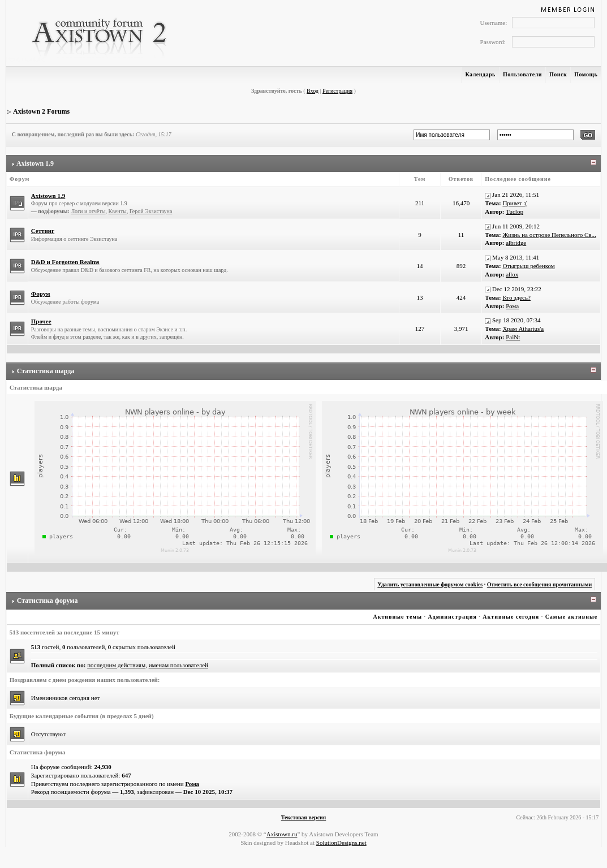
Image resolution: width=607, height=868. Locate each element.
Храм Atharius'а (523, 329)
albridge (516, 243)
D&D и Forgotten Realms (65, 262)
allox (512, 274)
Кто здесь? (516, 297)
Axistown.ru (282, 834)
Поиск (558, 74)
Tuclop (515, 211)
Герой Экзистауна (151, 211)
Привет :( (515, 203)
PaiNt (513, 337)
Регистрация (337, 91)
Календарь (480, 74)
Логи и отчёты (88, 211)
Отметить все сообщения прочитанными (540, 584)
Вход (313, 91)
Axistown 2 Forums (41, 111)
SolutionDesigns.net (341, 843)
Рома (512, 306)
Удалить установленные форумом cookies (430, 584)
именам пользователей (178, 665)
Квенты (118, 211)
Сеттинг (43, 231)
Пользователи (522, 74)
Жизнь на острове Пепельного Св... (549, 235)
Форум (41, 293)
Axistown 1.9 (35, 163)
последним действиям (116, 665)
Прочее (41, 321)
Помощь (586, 74)
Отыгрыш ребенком (528, 266)
